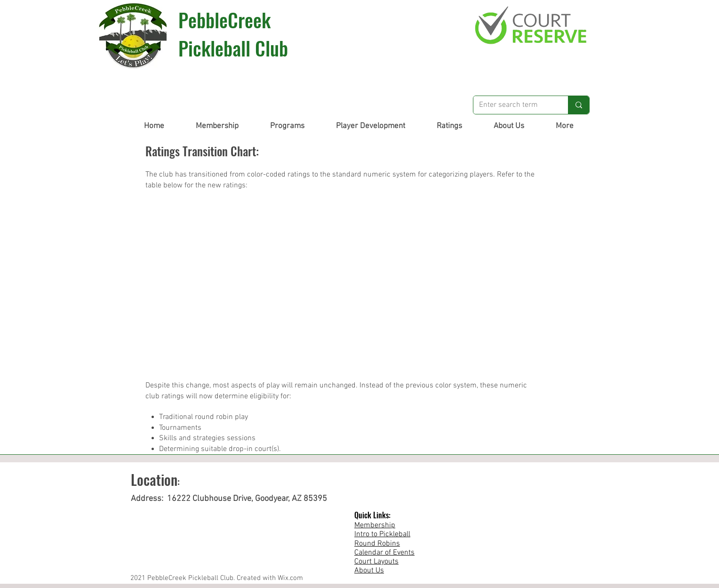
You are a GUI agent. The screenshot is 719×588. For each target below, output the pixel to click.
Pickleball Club (233, 48)
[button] (217, 126)
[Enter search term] (514, 105)
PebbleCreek (224, 20)
